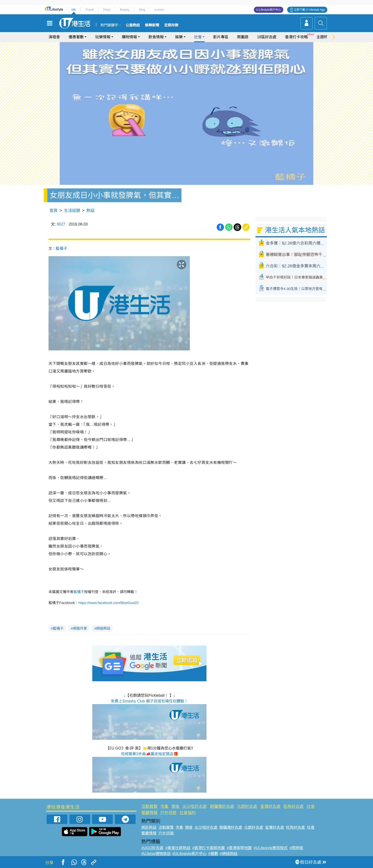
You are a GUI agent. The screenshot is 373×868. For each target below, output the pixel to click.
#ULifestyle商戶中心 (189, 854)
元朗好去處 (247, 807)
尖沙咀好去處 (195, 807)
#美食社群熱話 (178, 848)
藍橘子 (61, 248)
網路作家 (80, 628)
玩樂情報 (103, 37)
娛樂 (179, 37)
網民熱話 (149, 827)
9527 (61, 224)
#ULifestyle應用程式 (271, 848)
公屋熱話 (133, 25)
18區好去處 (267, 37)
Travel (90, 10)
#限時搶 (296, 848)
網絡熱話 (103, 628)
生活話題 (72, 211)
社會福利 (188, 813)
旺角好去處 (293, 807)
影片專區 (221, 37)
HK (74, 10)
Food (107, 10)
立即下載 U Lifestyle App (309, 10)
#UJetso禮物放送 (156, 854)
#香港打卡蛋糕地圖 (209, 848)
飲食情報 (156, 37)
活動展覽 (149, 807)
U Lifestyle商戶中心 (269, 10)
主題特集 (324, 37)
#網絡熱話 (229, 854)
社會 (198, 37)
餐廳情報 (149, 813)
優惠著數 (76, 37)
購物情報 (129, 37)
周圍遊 (243, 37)
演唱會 (54, 37)
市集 (164, 807)
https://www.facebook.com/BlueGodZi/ (109, 603)
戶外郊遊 (168, 813)
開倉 (176, 807)
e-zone (159, 10)
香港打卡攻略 (296, 37)
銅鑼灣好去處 (222, 807)
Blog (142, 10)
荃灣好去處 (270, 807)
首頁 (54, 211)
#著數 (213, 854)
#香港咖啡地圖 (239, 848)
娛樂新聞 (152, 25)
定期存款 (171, 25)
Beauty (125, 10)
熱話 (90, 211)
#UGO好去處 (152, 848)
